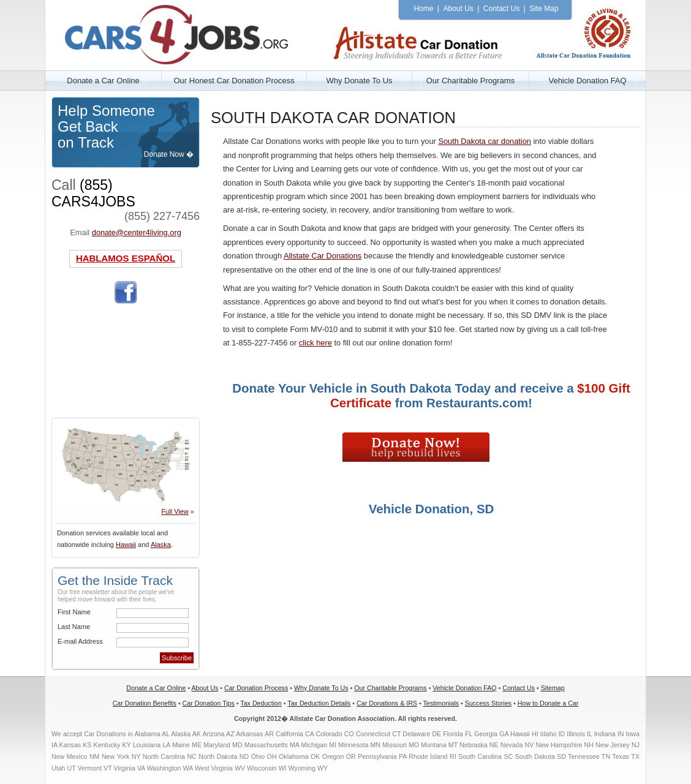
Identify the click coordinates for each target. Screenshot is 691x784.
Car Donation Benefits (145, 703)
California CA (295, 734)
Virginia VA (130, 768)
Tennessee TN (589, 756)
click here (315, 343)
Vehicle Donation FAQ (587, 81)
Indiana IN (609, 734)
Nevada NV (517, 745)
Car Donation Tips (209, 703)
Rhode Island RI (432, 756)
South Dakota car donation (485, 141)
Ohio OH (264, 756)
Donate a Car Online (103, 81)
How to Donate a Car (548, 703)
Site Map (544, 9)
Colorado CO (334, 734)
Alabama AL (152, 734)
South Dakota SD (541, 756)
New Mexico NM (75, 756)
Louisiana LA (152, 745)
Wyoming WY (308, 768)
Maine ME (187, 745)
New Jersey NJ (617, 745)
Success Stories (488, 703)
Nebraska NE (479, 745)
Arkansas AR (255, 734)
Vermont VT (94, 768)
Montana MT (439, 745)
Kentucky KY (112, 745)
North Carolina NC (170, 756)
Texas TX (626, 756)
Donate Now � (169, 154)
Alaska (161, 545)
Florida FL (458, 734)
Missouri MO (401, 745)
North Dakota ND (224, 756)
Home (423, 9)
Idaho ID (553, 734)
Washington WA (170, 768)
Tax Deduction (261, 703)
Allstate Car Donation (190, 32)
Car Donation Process (256, 688)
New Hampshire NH (564, 745)
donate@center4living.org (137, 232)
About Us (458, 9)
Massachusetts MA (272, 745)
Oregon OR (339, 756)
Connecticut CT (378, 734)
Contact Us (501, 9)
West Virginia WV (220, 768)
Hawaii (126, 545)
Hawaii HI (524, 734)
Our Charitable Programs (471, 81)
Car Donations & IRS (387, 703)
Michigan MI (319, 745)
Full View (175, 511)
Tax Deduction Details (319, 703)
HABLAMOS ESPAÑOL (126, 258)
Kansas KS (76, 745)
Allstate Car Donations (323, 256)
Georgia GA (491, 734)
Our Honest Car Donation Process (234, 81)
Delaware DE (422, 734)
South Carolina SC (485, 756)
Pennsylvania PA (382, 756)
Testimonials (441, 703)
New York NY (121, 756)
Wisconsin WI (267, 768)
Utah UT (63, 768)
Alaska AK (186, 734)
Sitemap (553, 688)
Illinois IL (579, 734)
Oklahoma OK (299, 756)
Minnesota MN (359, 745)
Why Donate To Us (359, 81)
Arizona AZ (218, 734)
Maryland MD (223, 745)
